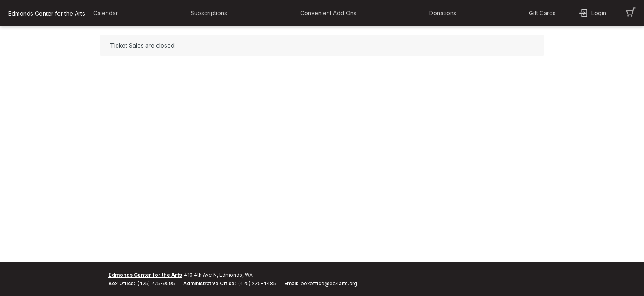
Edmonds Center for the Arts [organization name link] (47, 13)
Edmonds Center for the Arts (145, 275)
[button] (108, 13)
